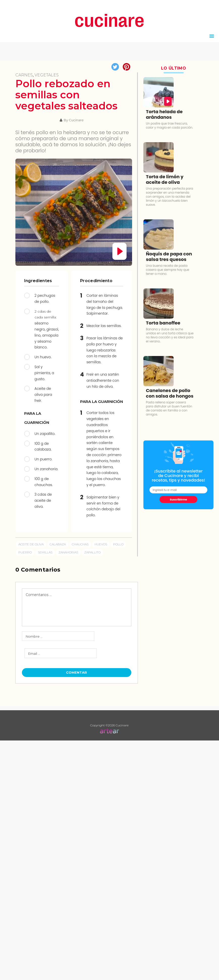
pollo (118, 544)
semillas (45, 552)
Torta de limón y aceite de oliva (165, 179)
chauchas (80, 544)
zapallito (92, 552)
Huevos (101, 544)
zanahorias (68, 552)
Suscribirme (179, 499)
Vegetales (47, 75)
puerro (25, 552)
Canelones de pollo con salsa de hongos (170, 393)
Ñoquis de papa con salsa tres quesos (169, 257)
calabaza (58, 544)
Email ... (34, 654)
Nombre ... (34, 636)
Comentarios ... (39, 595)
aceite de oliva (31, 544)
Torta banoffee (163, 323)
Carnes (24, 75)
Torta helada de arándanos (164, 114)
